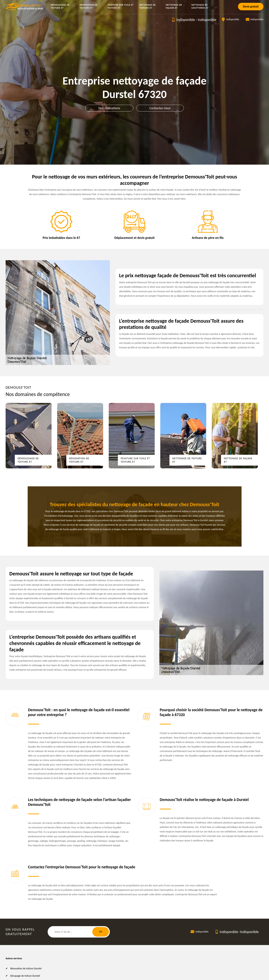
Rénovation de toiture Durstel (26, 968)
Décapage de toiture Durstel (25, 976)
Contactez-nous (160, 108)
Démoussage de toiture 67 (60, 6)
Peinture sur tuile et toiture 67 (121, 6)
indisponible (186, 20)
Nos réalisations (109, 108)
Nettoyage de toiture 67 (147, 6)
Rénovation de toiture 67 (89, 6)
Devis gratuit (251, 6)
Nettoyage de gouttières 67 (200, 6)
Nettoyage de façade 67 (174, 6)
